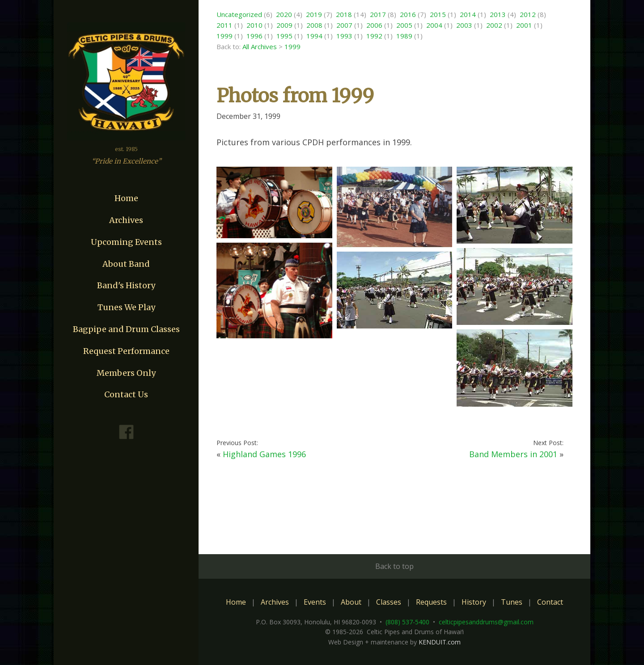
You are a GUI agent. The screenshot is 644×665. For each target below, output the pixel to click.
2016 (408, 14)
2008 (314, 25)
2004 (434, 25)
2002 (494, 25)
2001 (524, 25)
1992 (374, 36)
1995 (284, 36)
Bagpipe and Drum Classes (126, 329)
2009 (284, 25)
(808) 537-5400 (407, 622)
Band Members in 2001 (513, 454)
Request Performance (126, 351)
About (351, 602)
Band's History (126, 285)
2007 (344, 25)
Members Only (126, 373)
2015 (438, 14)
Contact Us (126, 394)
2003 (464, 25)
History (474, 602)
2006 (374, 25)
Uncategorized (239, 14)
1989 (404, 36)
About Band (126, 264)
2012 (528, 14)
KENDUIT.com (440, 642)
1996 (254, 36)
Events (315, 602)
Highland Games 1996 (264, 454)
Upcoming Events (126, 242)
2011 (225, 25)
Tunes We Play (126, 307)
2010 (254, 25)
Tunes (512, 602)
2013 (498, 14)
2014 (468, 14)
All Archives (260, 46)
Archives (126, 220)
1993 (344, 36)
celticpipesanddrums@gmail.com (486, 622)
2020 (284, 14)
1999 (225, 36)
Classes (389, 602)
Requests (431, 602)
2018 (344, 14)
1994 (314, 36)
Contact (550, 602)
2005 (404, 25)
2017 (378, 14)
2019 (314, 14)
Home (126, 198)
